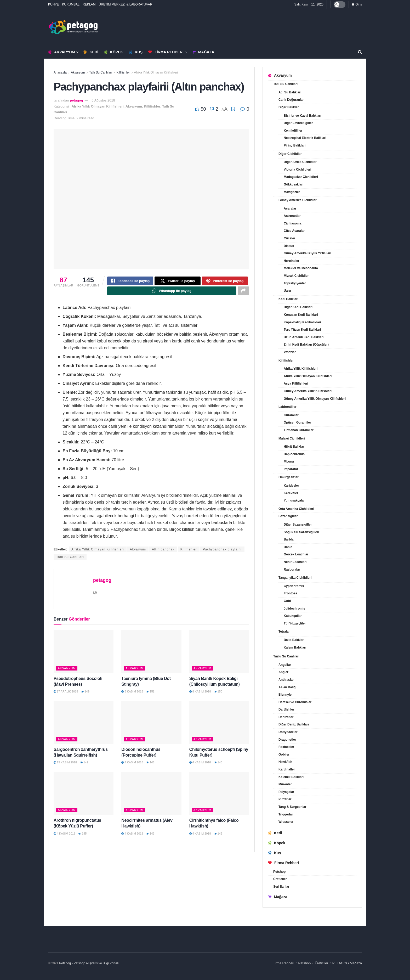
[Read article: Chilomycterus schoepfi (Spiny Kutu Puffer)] (219, 725)
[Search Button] (360, 52)
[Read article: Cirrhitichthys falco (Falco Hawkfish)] (219, 796)
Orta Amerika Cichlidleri (296, 509)
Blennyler (286, 695)
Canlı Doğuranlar (291, 100)
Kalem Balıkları (295, 647)
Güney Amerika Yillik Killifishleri (308, 391)
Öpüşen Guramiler (297, 423)
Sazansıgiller (288, 516)
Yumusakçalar (294, 500)
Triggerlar (286, 814)
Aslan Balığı (287, 687)
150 (218, 694)
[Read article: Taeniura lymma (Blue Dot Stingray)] (151, 654)
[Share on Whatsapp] (172, 293)
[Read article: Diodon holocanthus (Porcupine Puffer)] (151, 725)
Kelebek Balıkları (291, 777)
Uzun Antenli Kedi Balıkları (304, 337)
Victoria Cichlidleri (297, 170)
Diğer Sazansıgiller (298, 525)
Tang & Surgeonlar (292, 807)
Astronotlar (292, 216)
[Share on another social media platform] (243, 293)
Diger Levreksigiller (298, 123)
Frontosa (290, 593)
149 (85, 694)
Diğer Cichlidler (290, 154)
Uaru (287, 291)
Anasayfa (60, 72)
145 (82, 836)
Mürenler (285, 784)
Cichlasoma (292, 223)
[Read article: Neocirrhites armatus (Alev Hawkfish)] (151, 796)
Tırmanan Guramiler (299, 430)
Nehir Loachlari (295, 562)
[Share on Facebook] (130, 281)
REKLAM (89, 4)
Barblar (289, 539)
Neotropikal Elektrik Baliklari (305, 138)
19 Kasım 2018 (65, 765)
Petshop (279, 872)
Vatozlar (290, 352)
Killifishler (123, 72)
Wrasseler (286, 822)
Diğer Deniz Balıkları (294, 724)
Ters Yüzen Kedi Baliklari (302, 330)
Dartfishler (286, 709)
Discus (289, 246)
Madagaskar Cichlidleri (301, 177)
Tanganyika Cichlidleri (295, 578)
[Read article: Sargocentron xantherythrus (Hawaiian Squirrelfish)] (84, 725)
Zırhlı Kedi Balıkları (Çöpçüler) (306, 345)
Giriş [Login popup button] (357, 4)
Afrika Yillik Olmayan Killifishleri (98, 552)
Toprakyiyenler (295, 283)
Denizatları (286, 717)
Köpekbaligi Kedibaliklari (302, 322)
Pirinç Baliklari (295, 145)
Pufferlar (285, 799)
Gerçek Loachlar (296, 554)
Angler (283, 672)
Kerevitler (291, 493)
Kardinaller (287, 769)
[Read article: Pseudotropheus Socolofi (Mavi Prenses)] (84, 654)
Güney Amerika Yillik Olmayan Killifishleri (315, 399)
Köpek (114, 52)
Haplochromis (294, 454)
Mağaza (203, 52)
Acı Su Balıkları (290, 92)
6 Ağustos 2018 (103, 100)
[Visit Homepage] (73, 27)
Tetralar (284, 632)
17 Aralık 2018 (66, 694)
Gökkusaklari (294, 184)
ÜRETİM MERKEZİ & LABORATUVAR (125, 4)
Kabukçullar (293, 616)
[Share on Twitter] (178, 281)
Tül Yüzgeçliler (295, 623)
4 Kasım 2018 (132, 765)
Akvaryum (61, 52)
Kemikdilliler (293, 131)
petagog (76, 100)
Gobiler (284, 754)
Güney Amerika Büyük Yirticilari (307, 253)
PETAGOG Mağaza (347, 963)
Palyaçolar (286, 792)
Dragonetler (287, 740)
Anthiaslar (286, 680)
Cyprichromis (294, 586)
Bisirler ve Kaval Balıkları (302, 116)
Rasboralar (292, 570)
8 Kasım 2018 (132, 694)
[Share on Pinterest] (225, 281)
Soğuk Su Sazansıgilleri (301, 532)
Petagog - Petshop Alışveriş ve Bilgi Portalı (89, 963)
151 (150, 694)
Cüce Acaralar (294, 231)
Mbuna (289, 461)
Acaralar (290, 209)
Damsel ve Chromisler (295, 702)
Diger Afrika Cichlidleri (301, 162)
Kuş (136, 52)
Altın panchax (163, 552)
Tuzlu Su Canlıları (286, 656)
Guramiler (291, 415)
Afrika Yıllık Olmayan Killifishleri (156, 72)
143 (218, 765)
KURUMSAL (71, 4)
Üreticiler (280, 879)
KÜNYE (53, 4)
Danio (288, 547)
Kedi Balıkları (288, 299)
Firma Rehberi (166, 52)
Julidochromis (294, 609)
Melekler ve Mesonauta (301, 268)
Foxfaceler (286, 747)
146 (150, 765)
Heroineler (291, 261)
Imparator (291, 469)
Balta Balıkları (294, 640)
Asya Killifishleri (296, 384)
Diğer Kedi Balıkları (298, 307)
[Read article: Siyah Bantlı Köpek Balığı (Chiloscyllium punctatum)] (219, 654)
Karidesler (291, 486)
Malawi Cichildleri (292, 438)
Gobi (287, 601)
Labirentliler (287, 407)
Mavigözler (292, 192)
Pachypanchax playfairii (222, 552)
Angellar (285, 665)
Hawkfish (285, 762)
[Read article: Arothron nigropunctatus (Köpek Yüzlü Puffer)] (84, 796)
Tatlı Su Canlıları (101, 72)
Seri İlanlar (281, 887)
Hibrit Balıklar (294, 447)
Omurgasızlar (289, 477)
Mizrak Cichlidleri (297, 276)
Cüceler (289, 238)
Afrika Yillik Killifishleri (301, 369)
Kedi (91, 52)
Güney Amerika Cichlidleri (298, 200)
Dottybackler (288, 732)
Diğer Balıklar (289, 107)
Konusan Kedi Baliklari (301, 315)
